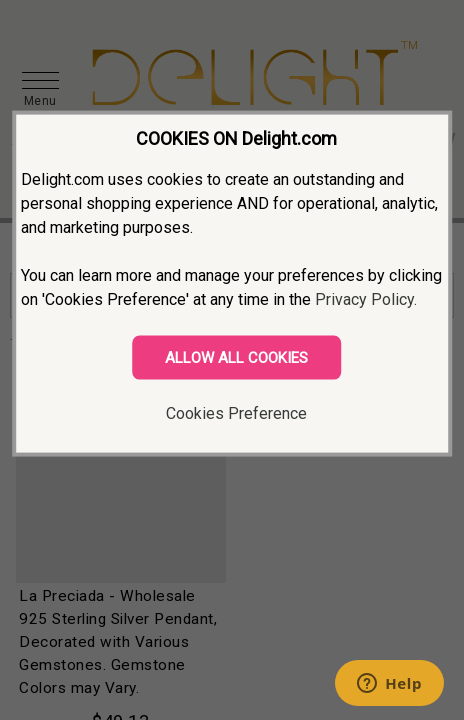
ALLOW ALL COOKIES (236, 358)
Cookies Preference (236, 413)
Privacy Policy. (366, 299)
